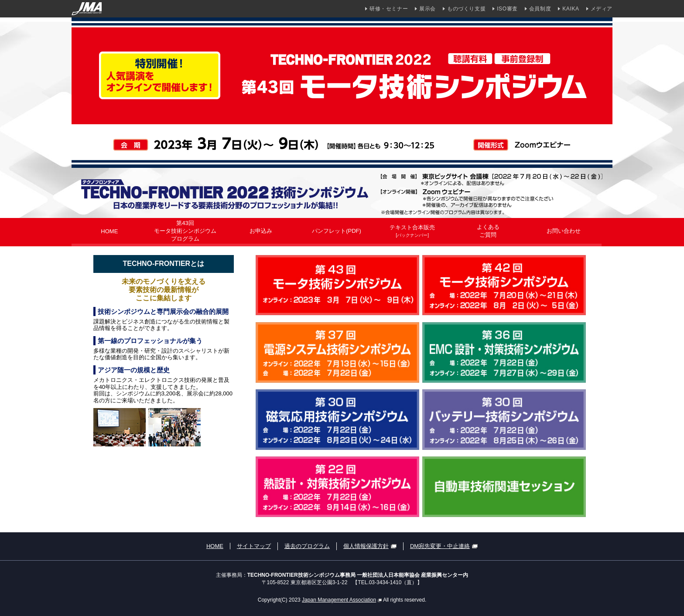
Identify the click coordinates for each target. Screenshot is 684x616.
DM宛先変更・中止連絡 (444, 546)
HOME (215, 546)
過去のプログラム (307, 546)
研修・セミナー (389, 9)
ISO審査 (507, 9)
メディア (602, 9)
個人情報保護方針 (370, 546)
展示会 (427, 9)
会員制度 (540, 9)
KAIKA (571, 9)
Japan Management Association (342, 600)
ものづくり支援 (466, 9)
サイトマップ (254, 546)
